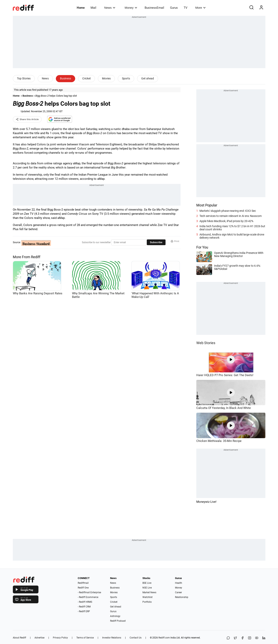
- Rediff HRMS (85, 602)
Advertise (39, 638)
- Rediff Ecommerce (88, 597)
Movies (106, 78)
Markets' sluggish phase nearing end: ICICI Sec (228, 211)
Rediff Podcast (118, 621)
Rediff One (83, 588)
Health (179, 583)
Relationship (182, 597)
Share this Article (27, 119)
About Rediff (19, 638)
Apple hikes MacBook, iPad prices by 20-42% (226, 221)
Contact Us (136, 638)
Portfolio (147, 602)
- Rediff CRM (84, 607)
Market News (149, 592)
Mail (93, 8)
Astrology (115, 616)
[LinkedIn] (264, 638)
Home (81, 8)
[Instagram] (250, 638)
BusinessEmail (154, 8)
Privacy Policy (60, 638)
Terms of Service (85, 638)
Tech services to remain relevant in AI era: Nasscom (231, 216)
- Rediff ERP (84, 611)
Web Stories (206, 343)
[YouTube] (257, 638)
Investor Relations (112, 638)
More (200, 8)
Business (66, 78)
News (110, 8)
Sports (126, 78)
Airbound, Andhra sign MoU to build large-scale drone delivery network (232, 236)
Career (178, 592)
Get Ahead (116, 607)
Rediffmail (83, 583)
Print (175, 241)
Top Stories (24, 78)
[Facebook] (242, 638)
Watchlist (147, 597)
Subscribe (156, 242)
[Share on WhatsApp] (228, 638)
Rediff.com (164, 638)
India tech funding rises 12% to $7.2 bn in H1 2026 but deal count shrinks (232, 228)
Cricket (87, 78)
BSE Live (147, 583)
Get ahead (148, 78)
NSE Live (147, 588)
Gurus (174, 8)
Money (131, 8)
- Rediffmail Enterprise (89, 592)
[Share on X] (235, 638)
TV (186, 8)
